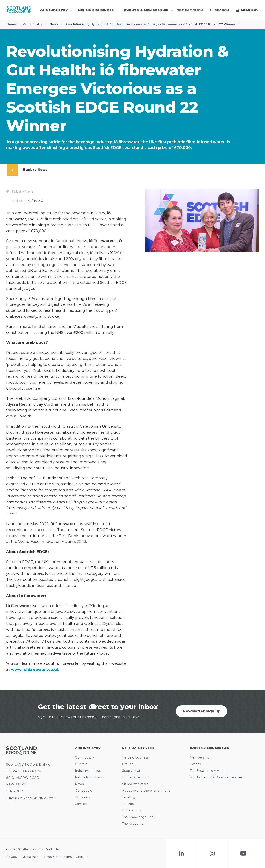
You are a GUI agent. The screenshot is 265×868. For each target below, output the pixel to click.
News (56, 24)
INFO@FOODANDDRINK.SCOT (31, 798)
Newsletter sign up (202, 711)
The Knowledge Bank (139, 817)
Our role (81, 764)
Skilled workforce (135, 784)
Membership (200, 757)
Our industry (35, 24)
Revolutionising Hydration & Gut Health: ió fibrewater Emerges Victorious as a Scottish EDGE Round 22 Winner (152, 24)
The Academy (133, 824)
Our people (84, 791)
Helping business (135, 757)
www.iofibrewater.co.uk (35, 669)
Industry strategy (88, 771)
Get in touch (190, 10)
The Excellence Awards (208, 771)
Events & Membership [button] (149, 10)
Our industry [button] (56, 10)
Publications (132, 810)
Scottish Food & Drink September (216, 777)
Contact (81, 804)
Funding (129, 797)
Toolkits (128, 804)
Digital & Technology (138, 777)
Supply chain (132, 771)
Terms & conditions (57, 857)
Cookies (82, 857)
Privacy (12, 857)
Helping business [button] (98, 10)
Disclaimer (30, 857)
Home (13, 24)
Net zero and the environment (146, 791)
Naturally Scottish (89, 777)
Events (195, 764)
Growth (128, 764)
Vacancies (83, 797)
